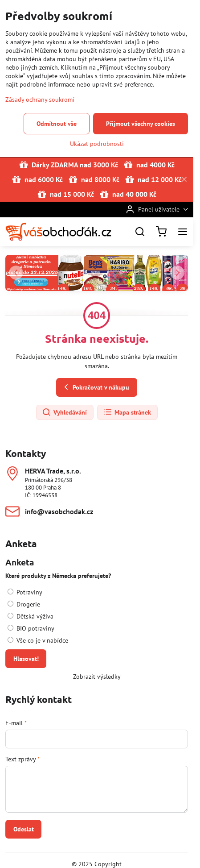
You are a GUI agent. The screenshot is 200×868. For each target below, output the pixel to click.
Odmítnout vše (57, 124)
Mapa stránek (127, 412)
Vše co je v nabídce (38, 640)
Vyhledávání (64, 412)
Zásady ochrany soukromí (40, 100)
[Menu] (183, 232)
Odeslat (24, 829)
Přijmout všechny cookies (141, 124)
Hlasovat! (26, 659)
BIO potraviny (31, 628)
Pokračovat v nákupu (95, 387)
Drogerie (24, 604)
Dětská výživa (31, 616)
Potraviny (25, 592)
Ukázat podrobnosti (97, 144)
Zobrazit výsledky (97, 677)
